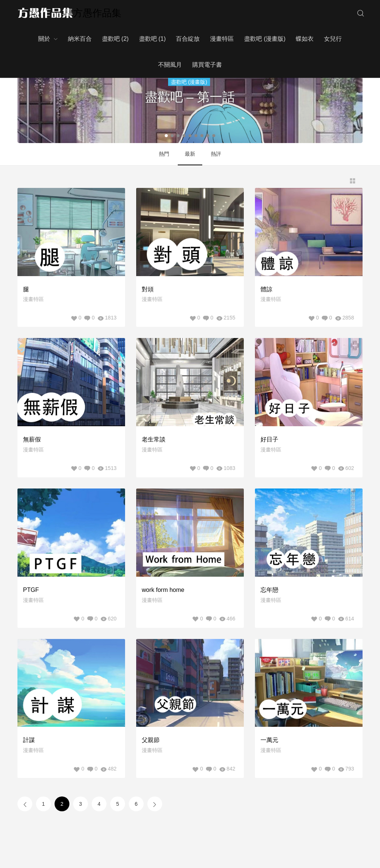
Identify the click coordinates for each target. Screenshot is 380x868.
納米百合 (80, 39)
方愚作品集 (97, 13)
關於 (44, 39)
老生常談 (154, 439)
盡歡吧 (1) (153, 39)
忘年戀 (269, 590)
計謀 (29, 740)
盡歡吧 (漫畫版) (265, 39)
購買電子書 (207, 65)
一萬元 (269, 740)
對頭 (148, 289)
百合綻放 (188, 39)
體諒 (266, 289)
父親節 (151, 740)
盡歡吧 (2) (115, 39)
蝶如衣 (305, 39)
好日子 (269, 439)
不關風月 (170, 65)
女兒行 (333, 39)
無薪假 (32, 439)
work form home (163, 590)
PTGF (31, 590)
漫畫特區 (222, 39)
